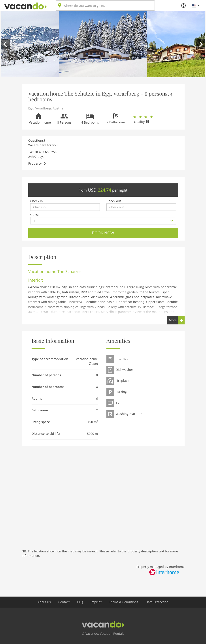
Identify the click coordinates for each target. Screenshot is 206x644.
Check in (37, 201)
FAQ (80, 602)
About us (44, 602)
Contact (64, 602)
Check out (114, 201)
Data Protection (157, 602)
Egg (31, 108)
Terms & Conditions (124, 602)
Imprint (96, 602)
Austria (58, 108)
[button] (196, 6)
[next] (200, 44)
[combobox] (105, 6)
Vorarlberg (43, 108)
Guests (35, 215)
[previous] (6, 44)
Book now (103, 233)
